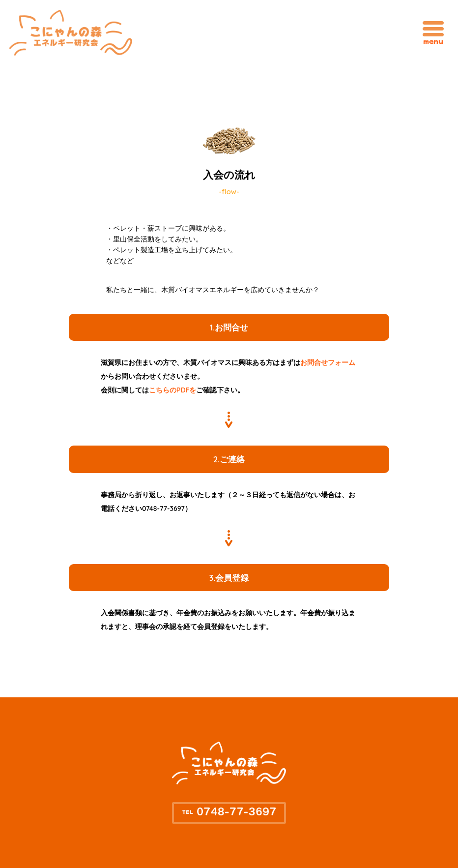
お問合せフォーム (328, 362)
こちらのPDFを (172, 390)
